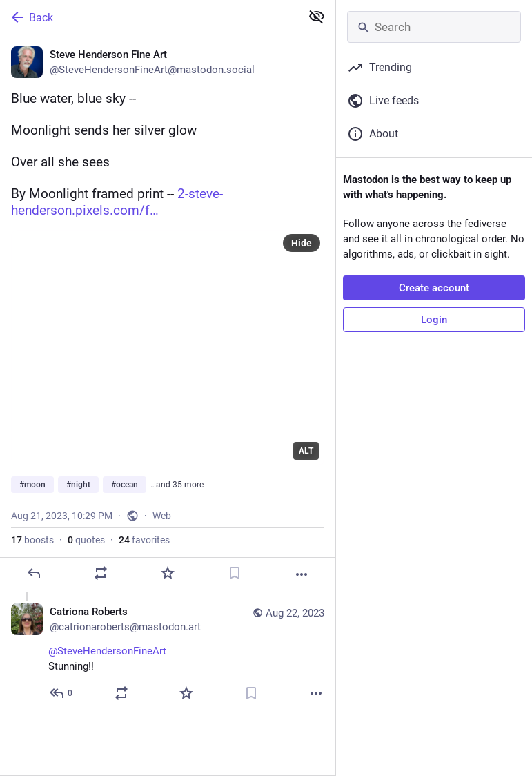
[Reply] (34, 573)
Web (162, 516)
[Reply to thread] (62, 693)
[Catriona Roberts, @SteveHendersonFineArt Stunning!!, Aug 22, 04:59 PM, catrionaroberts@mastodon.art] (168, 654)
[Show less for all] (317, 17)
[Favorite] (168, 573)
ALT (306, 451)
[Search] (434, 27)
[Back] (149, 17)
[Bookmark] (235, 573)
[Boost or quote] (101, 573)
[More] (302, 574)
